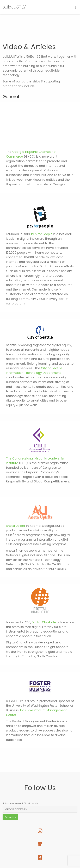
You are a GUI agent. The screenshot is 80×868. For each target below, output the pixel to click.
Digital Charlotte (44, 622)
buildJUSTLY (14, 7)
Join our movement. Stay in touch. (20, 803)
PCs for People (42, 234)
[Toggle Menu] (76, 7)
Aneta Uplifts (15, 526)
